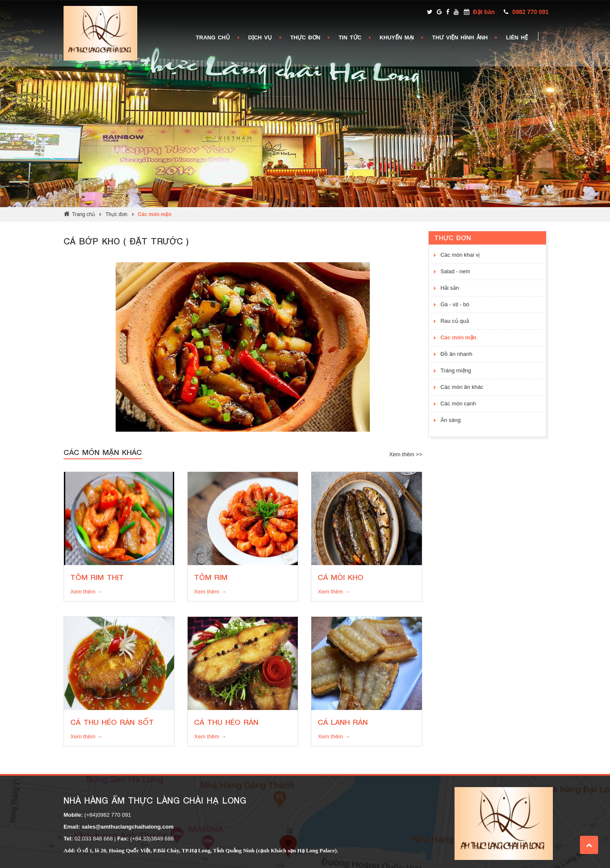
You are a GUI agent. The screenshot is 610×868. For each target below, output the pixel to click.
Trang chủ (83, 214)
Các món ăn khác (462, 387)
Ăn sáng (451, 420)
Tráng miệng (456, 370)
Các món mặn (155, 214)
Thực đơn (116, 214)
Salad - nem (455, 271)
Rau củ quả (455, 321)
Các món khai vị (460, 255)
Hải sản (450, 288)
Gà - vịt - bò (455, 304)
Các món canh (458, 403)
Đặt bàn (484, 12)
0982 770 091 (530, 12)
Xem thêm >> (406, 454)
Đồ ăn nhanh (456, 354)
